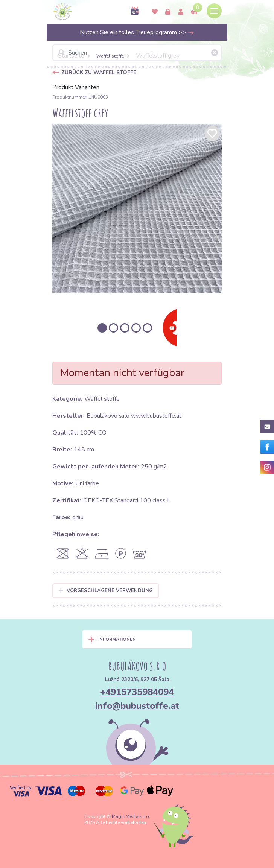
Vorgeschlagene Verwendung (106, 591)
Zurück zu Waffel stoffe (99, 72)
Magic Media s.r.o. (131, 816)
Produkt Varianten (76, 87)
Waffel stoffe (110, 56)
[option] (137, 209)
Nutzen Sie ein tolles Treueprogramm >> (137, 32)
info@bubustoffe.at (137, 706)
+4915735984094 (137, 692)
